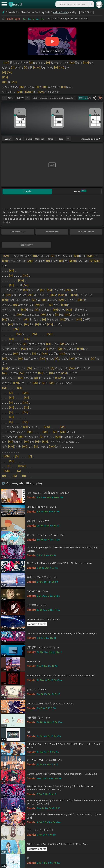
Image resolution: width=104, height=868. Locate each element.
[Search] (91, 4)
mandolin (39, 139)
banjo (50, 139)
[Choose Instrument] (68, 139)
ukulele (29, 139)
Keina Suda (60, 12)
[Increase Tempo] (27, 98)
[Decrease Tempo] (4, 98)
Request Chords (37, 624)
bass (61, 139)
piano (18, 139)
